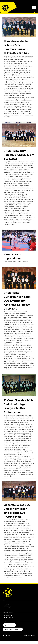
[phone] (12, 636)
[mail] (9, 636)
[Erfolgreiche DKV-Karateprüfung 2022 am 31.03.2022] (19, 134)
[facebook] (4, 636)
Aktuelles (8, 606)
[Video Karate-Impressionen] (19, 240)
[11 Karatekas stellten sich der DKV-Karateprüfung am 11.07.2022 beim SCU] (19, 27)
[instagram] (6, 636)
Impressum (9, 616)
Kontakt (8, 608)
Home (7, 604)
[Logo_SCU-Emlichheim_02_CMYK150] (5, 5)
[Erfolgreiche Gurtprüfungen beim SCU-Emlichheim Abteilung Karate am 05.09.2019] (19, 278)
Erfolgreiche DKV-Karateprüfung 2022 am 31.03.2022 (19, 155)
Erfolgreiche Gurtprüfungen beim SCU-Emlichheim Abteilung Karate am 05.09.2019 (17, 301)
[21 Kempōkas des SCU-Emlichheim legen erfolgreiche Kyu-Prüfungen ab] (19, 385)
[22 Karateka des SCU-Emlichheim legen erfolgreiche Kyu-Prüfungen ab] (19, 491)
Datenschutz (9, 617)
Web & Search (32, 636)
